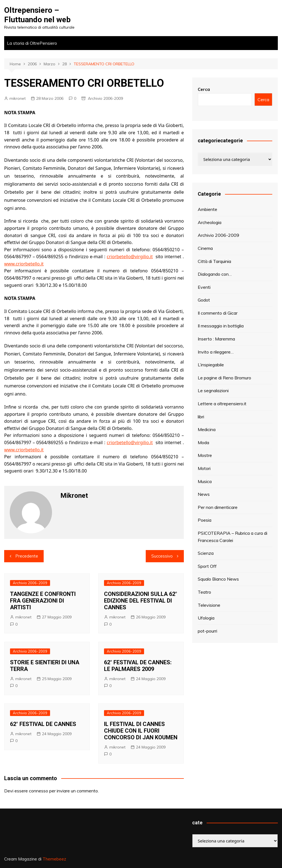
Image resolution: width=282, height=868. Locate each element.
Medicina (207, 429)
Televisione (209, 605)
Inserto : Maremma (216, 339)
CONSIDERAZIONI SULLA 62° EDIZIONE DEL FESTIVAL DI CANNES (141, 601)
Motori (204, 468)
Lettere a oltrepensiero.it (222, 404)
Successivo (162, 556)
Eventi (204, 287)
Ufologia (206, 618)
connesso (39, 791)
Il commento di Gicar (218, 313)
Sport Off (207, 566)
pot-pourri (207, 631)
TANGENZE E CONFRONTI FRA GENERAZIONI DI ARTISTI (43, 601)
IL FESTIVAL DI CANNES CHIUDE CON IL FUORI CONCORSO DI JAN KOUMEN (141, 731)
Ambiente (207, 209)
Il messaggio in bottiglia (221, 326)
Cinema (205, 248)
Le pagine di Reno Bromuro (224, 378)
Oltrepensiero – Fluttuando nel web (37, 15)
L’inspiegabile (211, 365)
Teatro (204, 592)
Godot (204, 300)
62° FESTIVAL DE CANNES (43, 724)
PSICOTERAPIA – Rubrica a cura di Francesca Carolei (232, 537)
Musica (205, 481)
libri (201, 417)
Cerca (204, 89)
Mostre (205, 455)
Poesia (205, 520)
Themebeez (54, 859)
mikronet (18, 98)
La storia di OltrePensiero (32, 43)
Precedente (27, 556)
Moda (203, 442)
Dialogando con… (215, 274)
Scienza (206, 553)
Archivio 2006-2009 (105, 98)
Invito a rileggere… (216, 352)
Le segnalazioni (213, 391)
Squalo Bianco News (218, 579)
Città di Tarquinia (214, 261)
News (204, 494)
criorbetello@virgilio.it (130, 257)
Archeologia (210, 222)
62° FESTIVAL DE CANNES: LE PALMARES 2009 (138, 666)
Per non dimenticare (218, 507)
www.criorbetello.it (24, 264)
